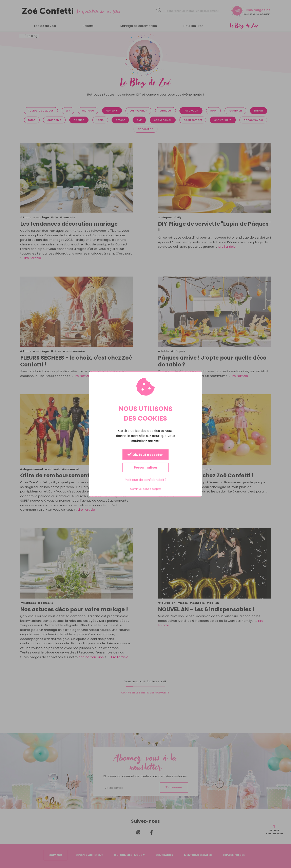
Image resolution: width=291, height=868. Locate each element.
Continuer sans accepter (145, 489)
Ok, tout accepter (145, 455)
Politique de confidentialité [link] (146, 480)
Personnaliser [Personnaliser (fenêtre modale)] (146, 468)
